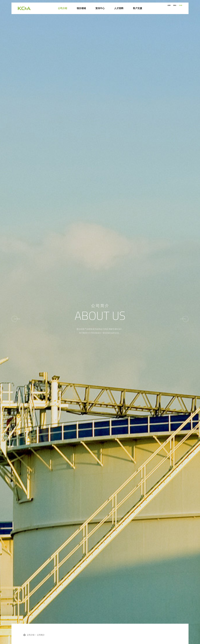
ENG (175, 8)
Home (24, 635)
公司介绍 (31, 635)
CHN (181, 8)
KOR (169, 8)
